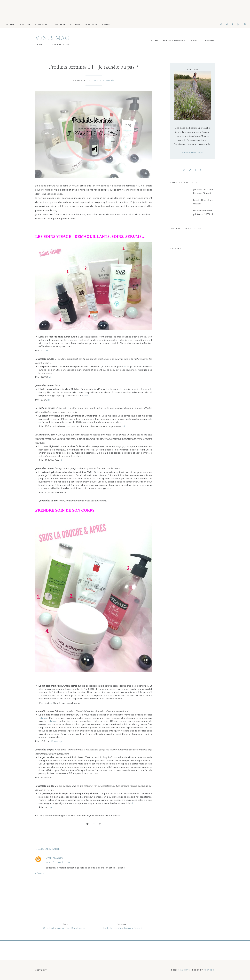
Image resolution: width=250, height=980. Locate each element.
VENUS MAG (52, 38)
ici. (40, 422)
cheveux (195, 41)
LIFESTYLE (59, 25)
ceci (86, 396)
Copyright (41, 970)
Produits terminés (104, 81)
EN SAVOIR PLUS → (192, 153)
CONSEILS (41, 25)
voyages (210, 41)
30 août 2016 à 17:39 (58, 863)
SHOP (106, 25)
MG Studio (209, 970)
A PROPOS (91, 25)
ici (47, 351)
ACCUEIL (10, 25)
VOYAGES (75, 25)
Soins (155, 41)
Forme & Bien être (174, 41)
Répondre (41, 874)
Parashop (57, 741)
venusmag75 (54, 858)
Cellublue (43, 718)
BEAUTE (25, 25)
